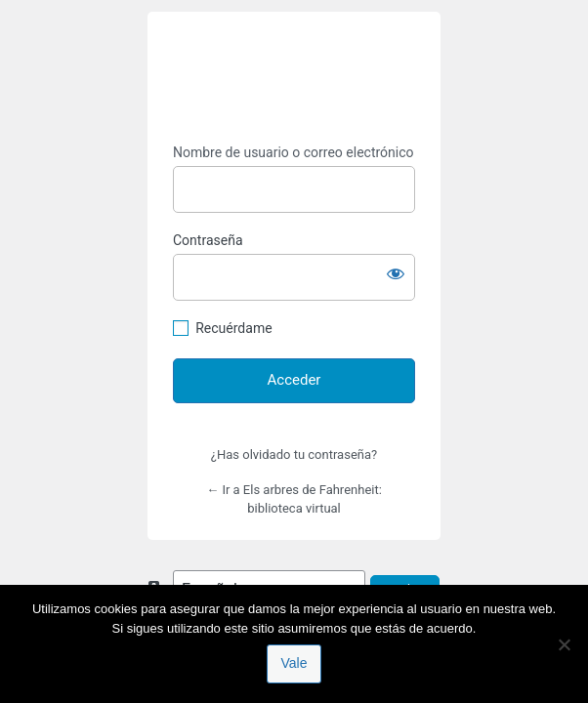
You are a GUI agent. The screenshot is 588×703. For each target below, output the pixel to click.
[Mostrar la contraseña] (396, 273)
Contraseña (208, 240)
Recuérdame (233, 328)
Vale (294, 663)
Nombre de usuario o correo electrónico (294, 152)
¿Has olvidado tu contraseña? (294, 455)
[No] (564, 644)
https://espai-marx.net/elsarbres (294, 78)
